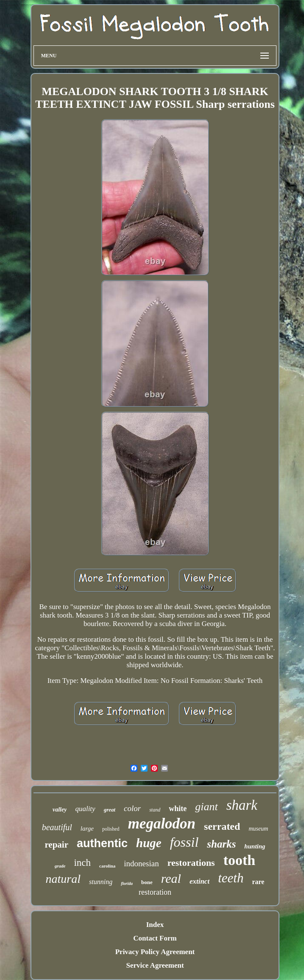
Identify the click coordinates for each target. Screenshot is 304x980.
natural (63, 879)
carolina (107, 866)
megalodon (162, 824)
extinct (199, 881)
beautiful (57, 827)
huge (149, 843)
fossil (184, 842)
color (132, 808)
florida (127, 883)
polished (111, 829)
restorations (191, 863)
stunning (101, 882)
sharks (221, 844)
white (178, 809)
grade (60, 866)
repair (56, 845)
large (87, 828)
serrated (222, 826)
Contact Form (155, 938)
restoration (155, 892)
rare (258, 882)
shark (242, 805)
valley (60, 810)
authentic (102, 843)
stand (155, 810)
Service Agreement (155, 965)
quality (85, 809)
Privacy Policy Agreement (155, 952)
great (110, 810)
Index (155, 925)
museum (258, 829)
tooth (240, 860)
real (171, 878)
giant (206, 807)
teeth (231, 878)
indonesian (141, 863)
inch (82, 863)
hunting (255, 846)
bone (147, 882)
